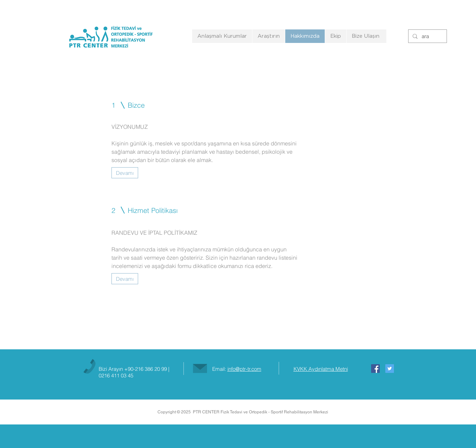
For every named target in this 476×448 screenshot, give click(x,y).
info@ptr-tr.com (244, 369)
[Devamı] (125, 173)
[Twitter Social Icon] (390, 369)
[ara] (427, 36)
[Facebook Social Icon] (375, 369)
